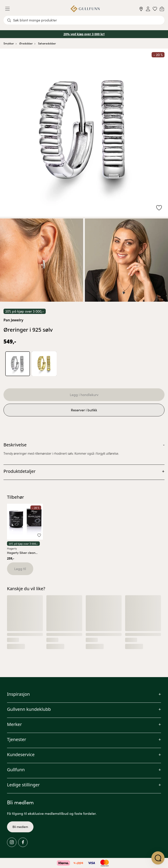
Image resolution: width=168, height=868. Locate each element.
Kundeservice (21, 754)
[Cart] (162, 9)
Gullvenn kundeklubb (29, 709)
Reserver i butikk (84, 410)
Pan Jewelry (13, 320)
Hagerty (12, 548)
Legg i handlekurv (84, 395)
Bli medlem (20, 827)
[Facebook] (23, 842)
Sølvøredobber (47, 43)
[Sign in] (148, 9)
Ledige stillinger (23, 785)
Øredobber (26, 43)
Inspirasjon (18, 694)
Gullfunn (16, 770)
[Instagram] (12, 842)
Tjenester (17, 739)
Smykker (9, 43)
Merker (14, 724)
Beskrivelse (15, 445)
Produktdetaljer (20, 471)
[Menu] (9, 9)
